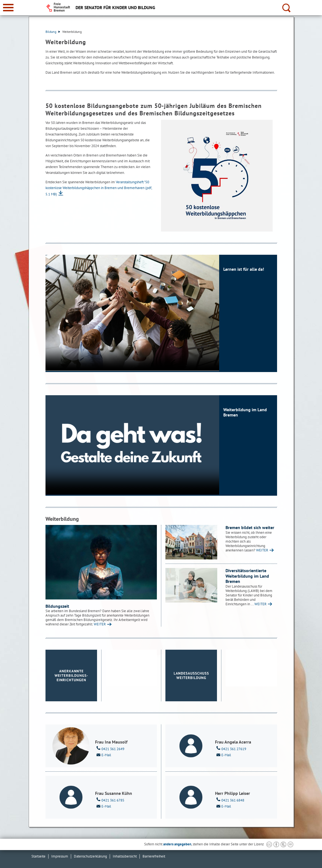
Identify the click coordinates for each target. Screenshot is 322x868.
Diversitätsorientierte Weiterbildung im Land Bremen (247, 576)
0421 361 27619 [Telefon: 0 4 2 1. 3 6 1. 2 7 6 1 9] (231, 748)
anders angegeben (177, 844)
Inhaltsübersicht (125, 856)
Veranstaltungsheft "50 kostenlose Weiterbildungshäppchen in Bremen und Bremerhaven (99, 188)
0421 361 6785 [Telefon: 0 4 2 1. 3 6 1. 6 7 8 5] (110, 800)
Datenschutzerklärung (90, 856)
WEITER (100, 624)
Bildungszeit (57, 606)
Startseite (38, 856)
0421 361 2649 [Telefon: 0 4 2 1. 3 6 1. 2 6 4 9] (110, 748)
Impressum (60, 856)
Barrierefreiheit (154, 856)
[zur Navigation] (8, 8)
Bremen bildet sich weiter (250, 527)
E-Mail (103, 755)
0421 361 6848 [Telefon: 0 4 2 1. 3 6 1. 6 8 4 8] (230, 800)
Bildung (53, 32)
